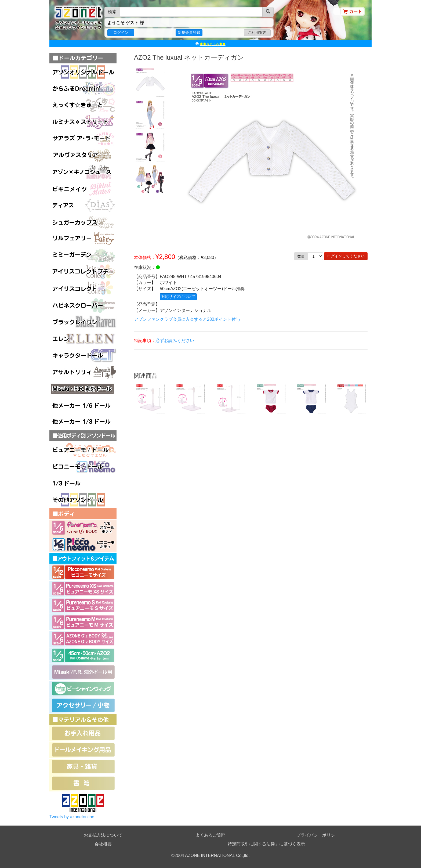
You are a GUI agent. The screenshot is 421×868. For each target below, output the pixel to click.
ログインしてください (346, 256)
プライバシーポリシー (318, 835)
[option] (150, 82)
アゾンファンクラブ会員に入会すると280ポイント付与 (187, 319)
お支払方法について (103, 835)
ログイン (121, 33)
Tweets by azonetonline (72, 817)
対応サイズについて (178, 297)
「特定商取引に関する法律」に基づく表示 (264, 844)
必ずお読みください (175, 341)
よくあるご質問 (210, 835)
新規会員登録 (189, 33)
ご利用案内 (257, 33)
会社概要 (103, 844)
